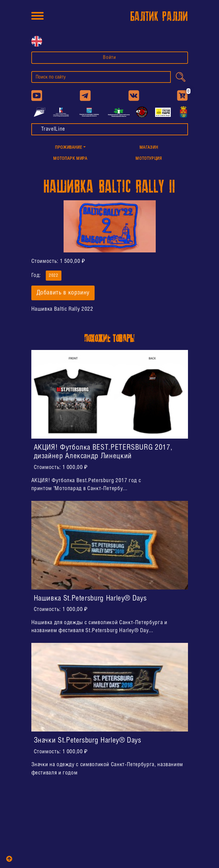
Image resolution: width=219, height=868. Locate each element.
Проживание (68, 148)
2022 (54, 275)
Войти (109, 58)
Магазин (149, 148)
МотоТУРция (149, 159)
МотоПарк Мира (70, 159)
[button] (70, 148)
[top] (9, 859)
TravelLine (53, 129)
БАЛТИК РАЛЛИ (159, 17)
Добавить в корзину (63, 293)
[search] (101, 77)
